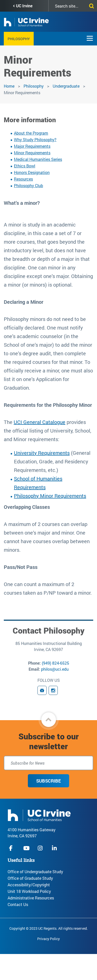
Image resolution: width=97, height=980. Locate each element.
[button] (49, 720)
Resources (23, 179)
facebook (12, 848)
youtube (26, 848)
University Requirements (42, 453)
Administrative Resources (31, 898)
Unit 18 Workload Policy (29, 891)
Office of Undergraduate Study (35, 872)
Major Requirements (32, 146)
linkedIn (55, 848)
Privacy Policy (48, 939)
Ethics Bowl (25, 166)
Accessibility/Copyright (29, 885)
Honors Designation (32, 172)
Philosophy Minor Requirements (50, 496)
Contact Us (18, 904)
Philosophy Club (28, 185)
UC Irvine (24, 6)
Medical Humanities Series (38, 159)
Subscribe (48, 781)
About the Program (31, 133)
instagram (41, 848)
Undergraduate (67, 86)
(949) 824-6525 (55, 663)
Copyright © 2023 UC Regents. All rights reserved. (49, 928)
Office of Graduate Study (30, 878)
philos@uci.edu (55, 669)
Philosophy (19, 39)
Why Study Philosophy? (35, 140)
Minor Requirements (32, 153)
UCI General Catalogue (40, 422)
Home (9, 86)
